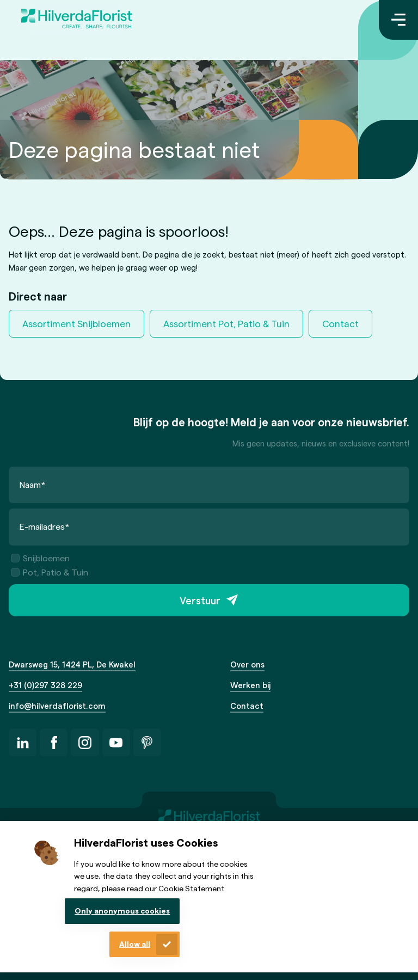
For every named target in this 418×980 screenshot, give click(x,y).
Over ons (247, 664)
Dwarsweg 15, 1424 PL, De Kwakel (72, 664)
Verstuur (200, 600)
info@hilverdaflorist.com (57, 706)
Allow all (135, 944)
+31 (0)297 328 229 (45, 685)
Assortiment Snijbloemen (76, 323)
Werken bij (250, 685)
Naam (33, 484)
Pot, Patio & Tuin (50, 572)
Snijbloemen (40, 558)
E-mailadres (45, 526)
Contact (340, 323)
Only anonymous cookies (122, 911)
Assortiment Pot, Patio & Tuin (226, 323)
